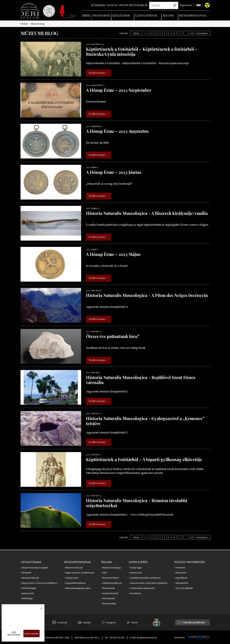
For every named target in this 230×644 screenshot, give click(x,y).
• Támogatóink (181, 583)
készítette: (180, 638)
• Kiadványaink (108, 598)
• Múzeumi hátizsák (30, 578)
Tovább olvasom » (97, 73)
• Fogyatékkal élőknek (75, 583)
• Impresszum (135, 573)
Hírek (86, 15)
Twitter (135, 623)
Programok (101, 15)
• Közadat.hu (135, 593)
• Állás (104, 573)
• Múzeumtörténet (110, 578)
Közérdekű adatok (104, 5)
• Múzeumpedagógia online (77, 588)
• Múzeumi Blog (109, 604)
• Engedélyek (181, 578)
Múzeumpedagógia (193, 15)
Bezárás (40, 609)
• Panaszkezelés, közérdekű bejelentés (148, 583)
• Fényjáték (26, 573)
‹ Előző (136, 33)
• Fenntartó (180, 568)
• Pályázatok (180, 573)
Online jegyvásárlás (133, 5)
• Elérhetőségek (28, 588)
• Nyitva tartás (27, 593)
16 (192, 33)
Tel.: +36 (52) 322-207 (115, 638)
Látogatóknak (146, 15)
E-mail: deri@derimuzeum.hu (143, 638)
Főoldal (24, 24)
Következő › (203, 33)
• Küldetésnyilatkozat (112, 583)
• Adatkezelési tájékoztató (142, 588)
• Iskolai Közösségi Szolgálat (34, 568)
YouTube (87, 623)
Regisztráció (186, 5)
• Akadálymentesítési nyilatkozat (145, 578)
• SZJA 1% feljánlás (184, 588)
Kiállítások (121, 15)
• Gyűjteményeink (110, 593)
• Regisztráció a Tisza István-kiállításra (39, 583)
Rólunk (168, 15)
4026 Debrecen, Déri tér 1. (87, 638)
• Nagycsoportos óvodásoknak (79, 573)
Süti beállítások (14, 633)
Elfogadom (32, 634)
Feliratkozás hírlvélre (194, 622)
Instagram (111, 623)
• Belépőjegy (27, 598)
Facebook (62, 623)
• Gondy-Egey (135, 568)
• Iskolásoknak (71, 578)
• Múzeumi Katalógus (111, 568)
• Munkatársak (108, 588)
